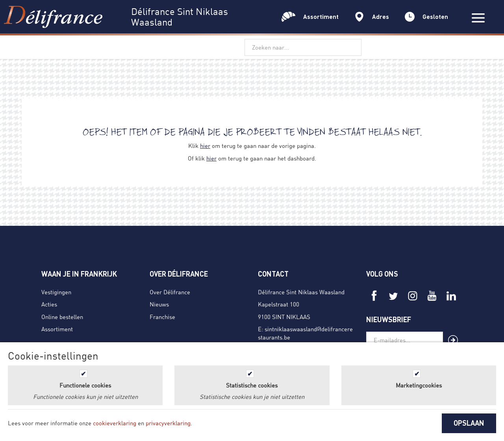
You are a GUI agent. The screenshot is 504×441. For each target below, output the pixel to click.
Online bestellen (62, 317)
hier (205, 146)
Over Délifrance (170, 292)
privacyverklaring (168, 423)
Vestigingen (56, 292)
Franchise (162, 317)
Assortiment (57, 329)
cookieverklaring (115, 423)
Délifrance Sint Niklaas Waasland (301, 292)
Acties (49, 304)
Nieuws (159, 304)
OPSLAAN (469, 423)
